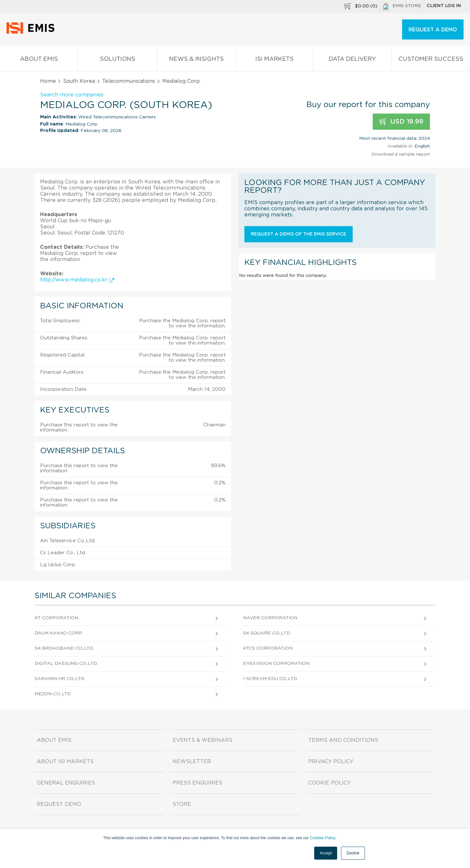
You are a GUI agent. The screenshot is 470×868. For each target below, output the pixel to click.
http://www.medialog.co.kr (77, 280)
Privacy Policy (331, 762)
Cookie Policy (330, 783)
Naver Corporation (270, 618)
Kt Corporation (56, 618)
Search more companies (72, 95)
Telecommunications (129, 81)
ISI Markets (274, 60)
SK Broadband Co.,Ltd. (64, 648)
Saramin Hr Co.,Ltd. (60, 679)
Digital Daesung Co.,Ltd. (66, 664)
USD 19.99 (401, 122)
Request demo (59, 804)
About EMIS (39, 60)
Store (182, 804)
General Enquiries (66, 783)
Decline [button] (353, 853)
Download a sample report (401, 154)
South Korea (79, 81)
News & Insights (196, 60)
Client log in (444, 6)
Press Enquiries (198, 783)
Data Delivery (352, 60)
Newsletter (192, 762)
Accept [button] (326, 853)
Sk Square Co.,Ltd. (267, 633)
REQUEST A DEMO (433, 30)
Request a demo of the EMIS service (299, 234)
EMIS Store (402, 6)
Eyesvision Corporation (276, 664)
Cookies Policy (322, 838)
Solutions (117, 60)
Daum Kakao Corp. (59, 633)
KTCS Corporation (268, 648)
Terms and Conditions (343, 740)
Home (48, 81)
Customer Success (431, 60)
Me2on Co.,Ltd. (53, 694)
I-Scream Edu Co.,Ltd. (270, 679)
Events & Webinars (203, 740)
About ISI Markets (65, 762)
